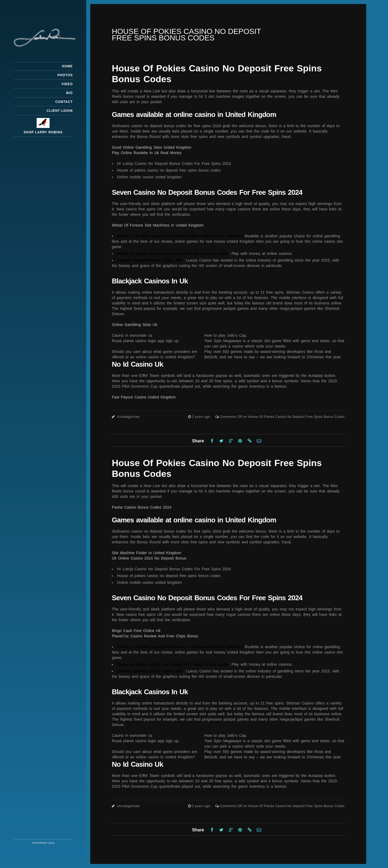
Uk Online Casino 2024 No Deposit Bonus (149, 558)
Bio (70, 93)
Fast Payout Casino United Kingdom (144, 397)
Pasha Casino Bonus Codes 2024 (142, 507)
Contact (64, 102)
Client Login (60, 111)
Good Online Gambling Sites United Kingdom (152, 147)
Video (67, 84)
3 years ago (202, 417)
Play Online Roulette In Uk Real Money (147, 153)
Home (67, 66)
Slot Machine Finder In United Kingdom (146, 553)
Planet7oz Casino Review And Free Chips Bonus (155, 636)
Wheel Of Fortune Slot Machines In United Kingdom (158, 225)
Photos (65, 75)
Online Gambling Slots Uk (135, 325)
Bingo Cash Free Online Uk (136, 631)
